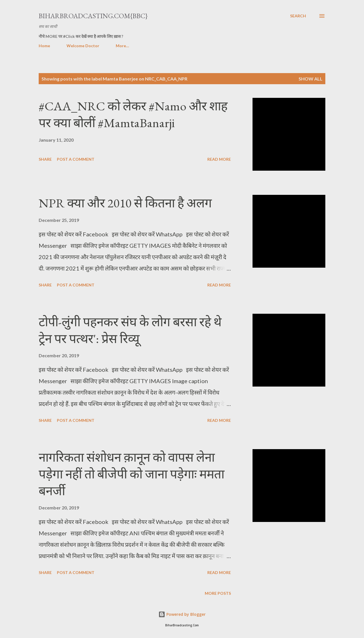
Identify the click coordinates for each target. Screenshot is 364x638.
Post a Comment (76, 159)
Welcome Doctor (83, 46)
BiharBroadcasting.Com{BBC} (93, 16)
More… (122, 46)
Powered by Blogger (182, 614)
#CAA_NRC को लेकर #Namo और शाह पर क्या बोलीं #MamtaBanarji (133, 114)
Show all (311, 79)
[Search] (298, 16)
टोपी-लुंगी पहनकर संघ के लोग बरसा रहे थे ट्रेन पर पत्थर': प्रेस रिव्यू (130, 330)
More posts (218, 593)
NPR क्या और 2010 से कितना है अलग (125, 203)
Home (44, 46)
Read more (219, 159)
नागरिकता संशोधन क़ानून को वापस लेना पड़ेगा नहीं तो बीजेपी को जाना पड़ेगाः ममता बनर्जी (132, 474)
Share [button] (45, 159)
